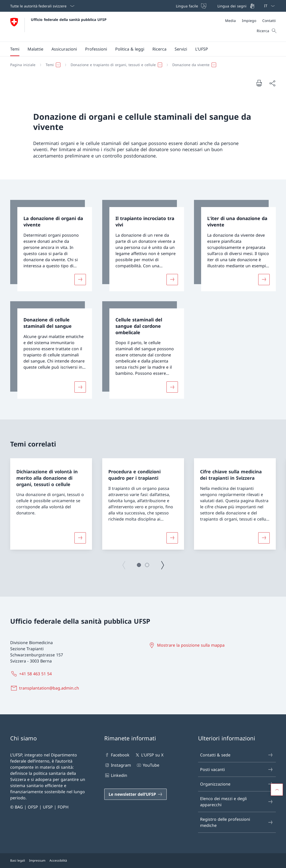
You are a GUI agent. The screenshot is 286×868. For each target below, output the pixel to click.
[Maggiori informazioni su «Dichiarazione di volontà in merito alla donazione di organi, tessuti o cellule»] (80, 538)
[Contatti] (269, 21)
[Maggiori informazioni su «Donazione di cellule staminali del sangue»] (80, 387)
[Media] (230, 21)
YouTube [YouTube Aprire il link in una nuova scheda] (148, 765)
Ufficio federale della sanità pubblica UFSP (69, 20)
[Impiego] (249, 21)
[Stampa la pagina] (259, 83)
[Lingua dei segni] (236, 6)
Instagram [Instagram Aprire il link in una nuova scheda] (118, 765)
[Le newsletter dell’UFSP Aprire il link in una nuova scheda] (136, 794)
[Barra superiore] (215, 6)
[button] (15, 49)
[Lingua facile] (191, 6)
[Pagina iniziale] (23, 65)
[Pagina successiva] (162, 565)
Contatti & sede (237, 755)
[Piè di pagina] (143, 861)
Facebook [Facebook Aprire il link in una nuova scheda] (117, 755)
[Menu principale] (139, 49)
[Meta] (250, 21)
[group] (51, 504)
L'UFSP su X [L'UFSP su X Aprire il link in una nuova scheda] (149, 755)
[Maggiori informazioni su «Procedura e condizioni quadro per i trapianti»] (172, 538)
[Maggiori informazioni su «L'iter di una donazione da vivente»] (264, 279)
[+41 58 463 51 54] (32, 674)
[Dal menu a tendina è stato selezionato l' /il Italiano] (268, 6)
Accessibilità (58, 860)
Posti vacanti (237, 769)
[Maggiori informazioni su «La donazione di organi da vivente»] (80, 279)
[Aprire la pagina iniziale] (58, 27)
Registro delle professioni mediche (237, 822)
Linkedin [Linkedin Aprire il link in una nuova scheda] (116, 775)
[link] (51, 246)
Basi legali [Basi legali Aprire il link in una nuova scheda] (18, 860)
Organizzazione (237, 784)
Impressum (37, 860)
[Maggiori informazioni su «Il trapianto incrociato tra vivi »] (172, 279)
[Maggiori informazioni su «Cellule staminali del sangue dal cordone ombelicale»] (172, 387)
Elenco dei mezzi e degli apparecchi (237, 802)
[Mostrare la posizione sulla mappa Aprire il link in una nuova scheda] (187, 645)
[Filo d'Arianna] (141, 65)
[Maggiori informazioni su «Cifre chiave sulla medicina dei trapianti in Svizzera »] (264, 538)
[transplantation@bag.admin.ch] (46, 688)
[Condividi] (272, 83)
